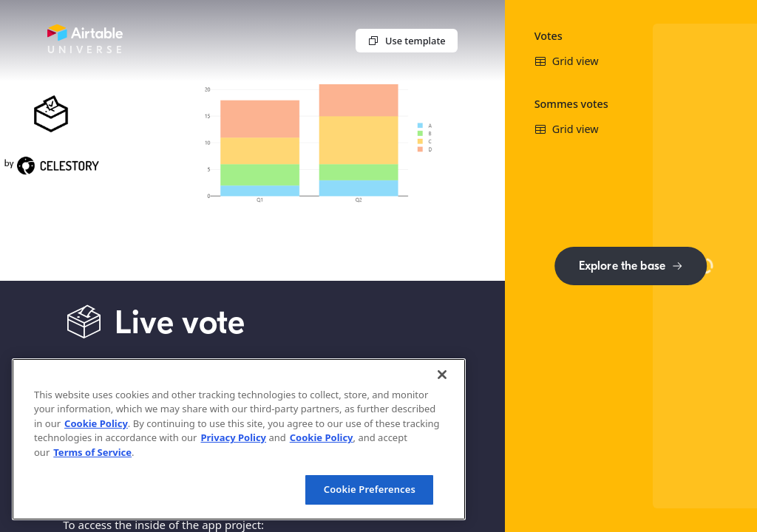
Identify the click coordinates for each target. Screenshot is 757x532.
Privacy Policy (233, 437)
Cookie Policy (96, 423)
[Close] (442, 375)
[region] (239, 439)
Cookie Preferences (370, 489)
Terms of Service (92, 452)
